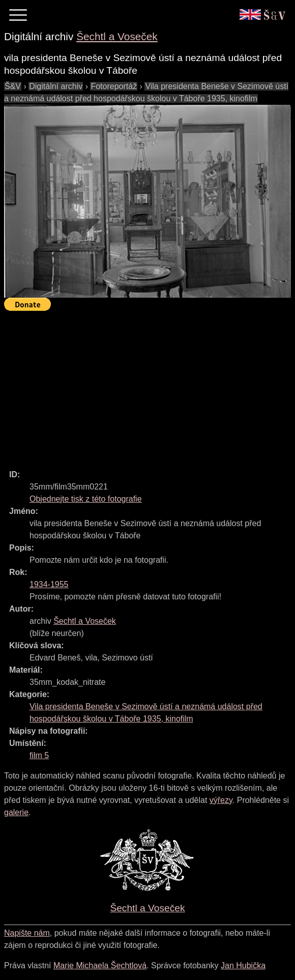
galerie (16, 812)
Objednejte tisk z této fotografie (86, 499)
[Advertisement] (150, 386)
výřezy (221, 800)
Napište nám (27, 933)
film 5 (39, 755)
